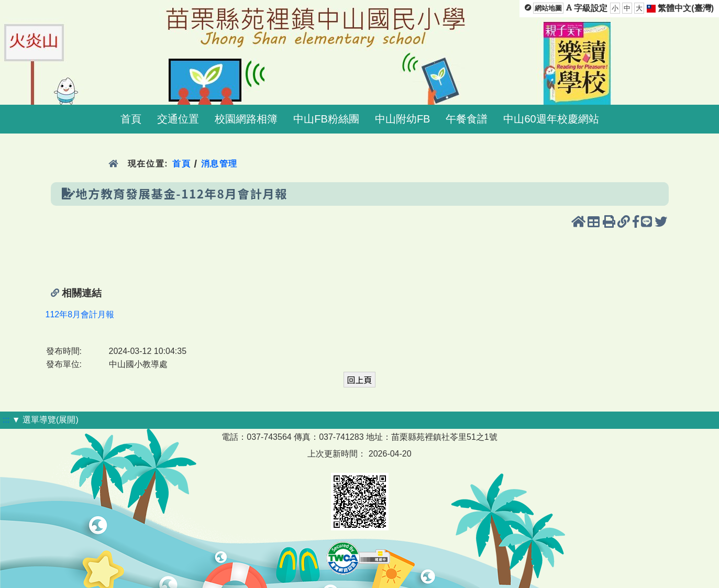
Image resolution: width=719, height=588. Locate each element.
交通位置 (178, 119)
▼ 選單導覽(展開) (45, 420)
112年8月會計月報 (80, 314)
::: (6, 420)
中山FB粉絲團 (326, 119)
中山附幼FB (403, 119)
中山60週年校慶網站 (551, 119)
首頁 (131, 119)
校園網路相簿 (246, 119)
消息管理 (220, 164)
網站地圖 (548, 8)
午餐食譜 (467, 119)
